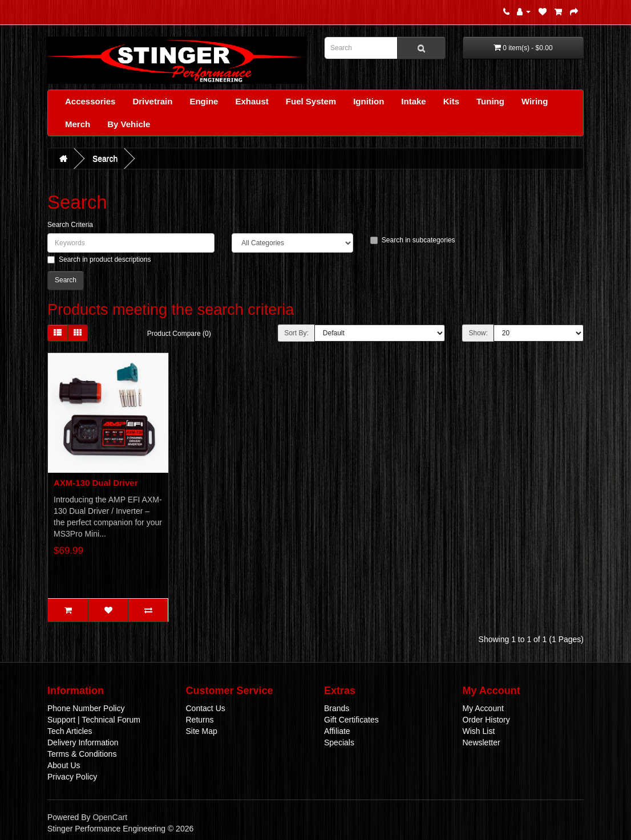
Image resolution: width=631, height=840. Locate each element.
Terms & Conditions (82, 754)
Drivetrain (152, 101)
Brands (337, 708)
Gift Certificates (351, 720)
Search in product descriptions (99, 259)
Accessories (90, 101)
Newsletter (482, 742)
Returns (200, 720)
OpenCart (110, 817)
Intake (413, 101)
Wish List (479, 731)
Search (105, 159)
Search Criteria (70, 225)
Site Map (202, 731)
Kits (451, 101)
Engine (204, 101)
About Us (64, 765)
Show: (478, 333)
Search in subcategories (413, 240)
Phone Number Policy (86, 708)
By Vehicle (129, 124)
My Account (483, 708)
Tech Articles (70, 731)
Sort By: (296, 333)
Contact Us (206, 708)
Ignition (369, 101)
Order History (486, 720)
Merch (78, 124)
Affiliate (337, 731)
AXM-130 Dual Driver (96, 483)
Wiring (535, 101)
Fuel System (311, 101)
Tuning (490, 101)
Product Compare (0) (179, 334)
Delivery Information (83, 742)
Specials (339, 742)
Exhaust (252, 101)
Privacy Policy (72, 777)
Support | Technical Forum (94, 720)
